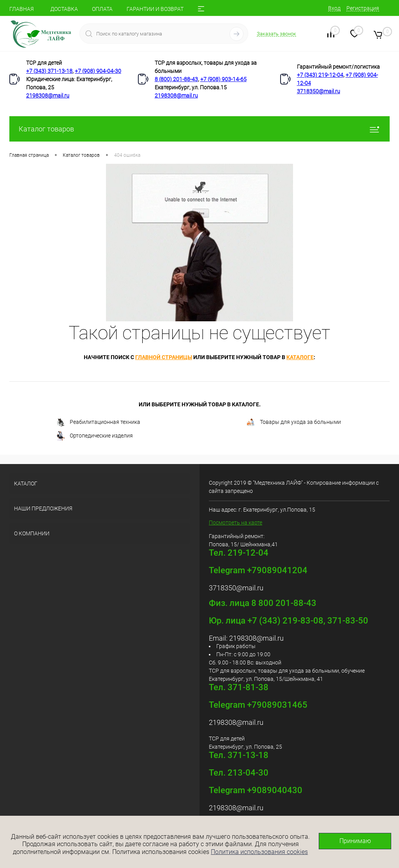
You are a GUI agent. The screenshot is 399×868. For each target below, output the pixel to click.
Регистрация (363, 8)
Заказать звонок (276, 34)
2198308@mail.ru (48, 96)
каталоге (300, 357)
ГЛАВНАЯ (22, 9)
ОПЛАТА (102, 9)
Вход (334, 8)
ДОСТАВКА (64, 9)
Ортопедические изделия (94, 436)
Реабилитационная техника (98, 422)
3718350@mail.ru (319, 91)
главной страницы (164, 357)
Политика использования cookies (259, 852)
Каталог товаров (199, 129)
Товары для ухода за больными (293, 422)
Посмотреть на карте (236, 523)
